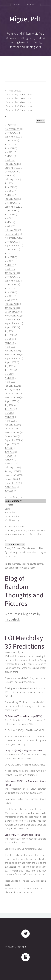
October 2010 (11, 320)
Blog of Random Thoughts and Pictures (24, 591)
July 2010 (9, 331)
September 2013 (12, 207)
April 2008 (9, 417)
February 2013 (11, 230)
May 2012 (9, 261)
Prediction (41, 881)
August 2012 (10, 249)
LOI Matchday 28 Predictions (18, 106)
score (7, 885)
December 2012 (12, 234)
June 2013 (9, 215)
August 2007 (10, 444)
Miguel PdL (26, 19)
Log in (8, 509)
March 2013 (10, 226)
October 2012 (11, 242)
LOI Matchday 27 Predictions (18, 110)
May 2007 (9, 456)
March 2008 (10, 421)
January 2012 (11, 273)
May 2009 (9, 374)
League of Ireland (20, 881)
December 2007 (12, 428)
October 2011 (11, 277)
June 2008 (9, 409)
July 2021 (9, 144)
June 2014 (9, 187)
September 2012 (12, 246)
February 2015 (11, 179)
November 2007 (12, 432)
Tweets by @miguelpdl (16, 947)
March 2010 (10, 347)
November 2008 (12, 397)
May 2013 (9, 218)
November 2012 (12, 238)
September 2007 (12, 440)
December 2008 (12, 393)
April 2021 (9, 156)
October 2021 (11, 133)
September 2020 (12, 168)
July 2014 (9, 183)
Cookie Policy (29, 568)
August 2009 (10, 362)
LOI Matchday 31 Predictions (18, 98)
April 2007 (9, 460)
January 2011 (11, 308)
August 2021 (10, 140)
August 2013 (10, 211)
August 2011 (10, 284)
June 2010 (9, 335)
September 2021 (12, 137)
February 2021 (11, 164)
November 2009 (12, 355)
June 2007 (9, 452)
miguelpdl (12, 619)
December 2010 (12, 312)
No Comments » (24, 892)
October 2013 (11, 203)
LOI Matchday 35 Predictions (18, 95)
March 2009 (10, 382)
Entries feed (10, 513)
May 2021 (9, 152)
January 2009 (11, 390)
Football (18, 889)
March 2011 (10, 300)
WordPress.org (12, 520)
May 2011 (9, 296)
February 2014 (11, 199)
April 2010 (9, 343)
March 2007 (10, 464)
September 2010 (12, 323)
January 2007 (11, 471)
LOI (33, 881)
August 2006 (10, 487)
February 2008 (11, 425)
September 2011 (12, 281)
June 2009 (9, 370)
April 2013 (9, 222)
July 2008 (9, 405)
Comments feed (12, 517)
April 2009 (9, 378)
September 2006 (12, 483)
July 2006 (9, 491)
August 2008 (10, 401)
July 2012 (9, 253)
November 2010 (12, 316)
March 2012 (10, 269)
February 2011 (11, 304)
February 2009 (11, 386)
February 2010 (11, 351)
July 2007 (9, 448)
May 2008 (9, 413)
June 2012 (9, 257)
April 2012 (9, 265)
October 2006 (11, 479)
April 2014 (9, 195)
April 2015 (9, 176)
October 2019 (11, 172)
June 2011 (9, 292)
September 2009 (12, 359)
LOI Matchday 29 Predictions (18, 102)
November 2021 (12, 129)
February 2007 (11, 467)
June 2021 (9, 148)
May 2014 (9, 191)
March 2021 (10, 160)
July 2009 (9, 366)
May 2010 (9, 339)
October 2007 (11, 436)
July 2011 (9, 288)
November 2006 (12, 475)
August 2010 (10, 327)
